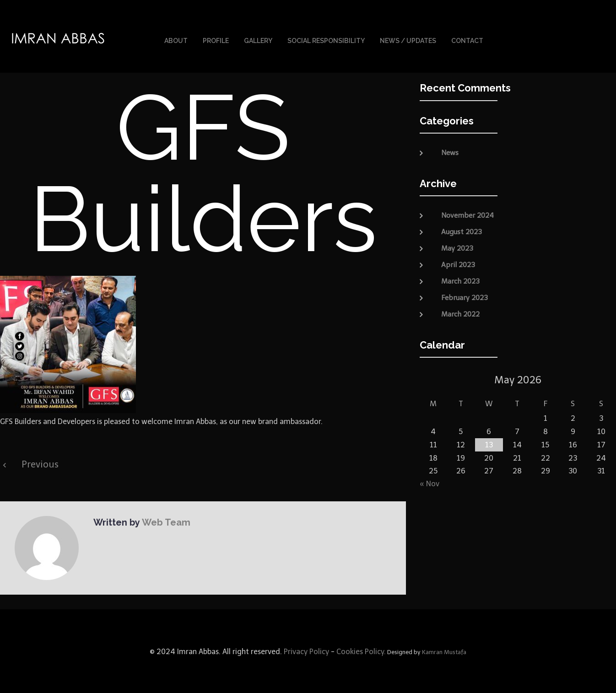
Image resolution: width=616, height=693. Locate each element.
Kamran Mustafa (444, 651)
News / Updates (408, 40)
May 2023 (457, 247)
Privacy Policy (305, 651)
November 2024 (467, 214)
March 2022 (460, 313)
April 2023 (458, 263)
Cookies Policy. (361, 651)
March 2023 (460, 280)
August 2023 (462, 231)
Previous (40, 463)
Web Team (165, 521)
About (176, 40)
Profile (216, 40)
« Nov (430, 483)
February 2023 (465, 296)
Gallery (258, 40)
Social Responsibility (326, 40)
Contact (467, 40)
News (450, 152)
